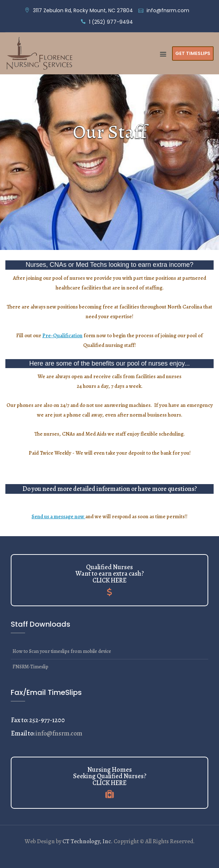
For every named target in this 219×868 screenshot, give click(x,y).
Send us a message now (58, 516)
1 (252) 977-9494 (111, 22)
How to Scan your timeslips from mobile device (62, 651)
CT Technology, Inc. (87, 841)
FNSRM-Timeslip (30, 667)
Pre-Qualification (62, 335)
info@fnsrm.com (168, 10)
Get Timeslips (193, 53)
